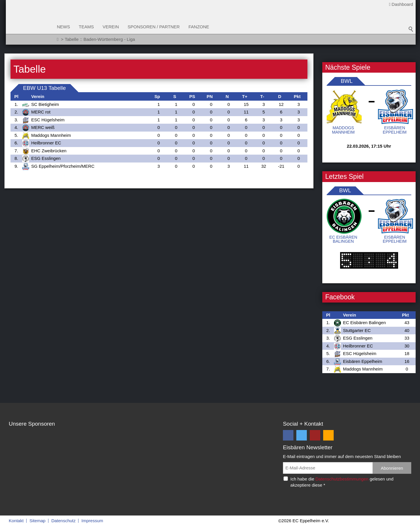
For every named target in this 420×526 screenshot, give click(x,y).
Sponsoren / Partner (154, 27)
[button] (288, 435)
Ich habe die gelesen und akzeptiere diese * (342, 482)
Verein (111, 27)
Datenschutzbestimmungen (342, 479)
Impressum (92, 521)
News (63, 27)
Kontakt (16, 521)
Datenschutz (63, 521)
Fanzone (199, 27)
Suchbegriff (411, 29)
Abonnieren (392, 468)
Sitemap (37, 521)
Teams (86, 27)
